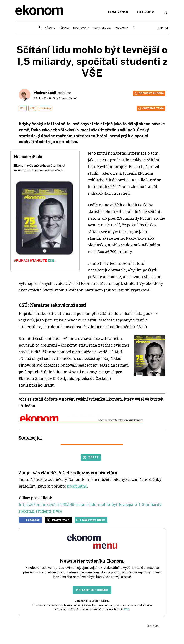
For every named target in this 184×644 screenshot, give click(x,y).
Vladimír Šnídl (45, 93)
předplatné (77, 486)
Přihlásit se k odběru (92, 590)
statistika (45, 108)
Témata (64, 28)
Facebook (33, 520)
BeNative (163, 28)
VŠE (32, 108)
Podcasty (121, 28)
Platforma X (61, 520)
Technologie (102, 28)
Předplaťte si (118, 12)
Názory (50, 28)
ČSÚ (23, 108)
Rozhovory (81, 28)
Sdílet (93, 457)
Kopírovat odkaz (94, 520)
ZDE (51, 260)
